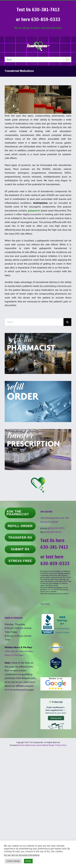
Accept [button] (28, 861)
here (7, 690)
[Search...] (34, 322)
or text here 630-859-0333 (55, 560)
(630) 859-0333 (56, 528)
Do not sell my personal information (22, 855)
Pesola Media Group (27, 745)
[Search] (67, 322)
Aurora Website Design (45, 745)
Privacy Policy (61, 745)
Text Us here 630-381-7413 (54, 544)
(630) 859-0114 (53, 532)
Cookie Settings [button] (13, 861)
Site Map (45, 604)
